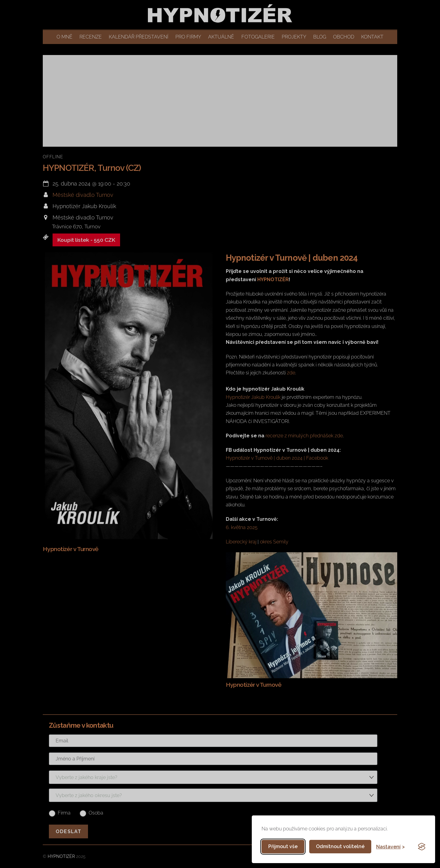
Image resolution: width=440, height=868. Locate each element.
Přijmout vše (283, 846)
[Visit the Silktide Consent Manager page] (422, 847)
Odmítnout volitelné (340, 846)
